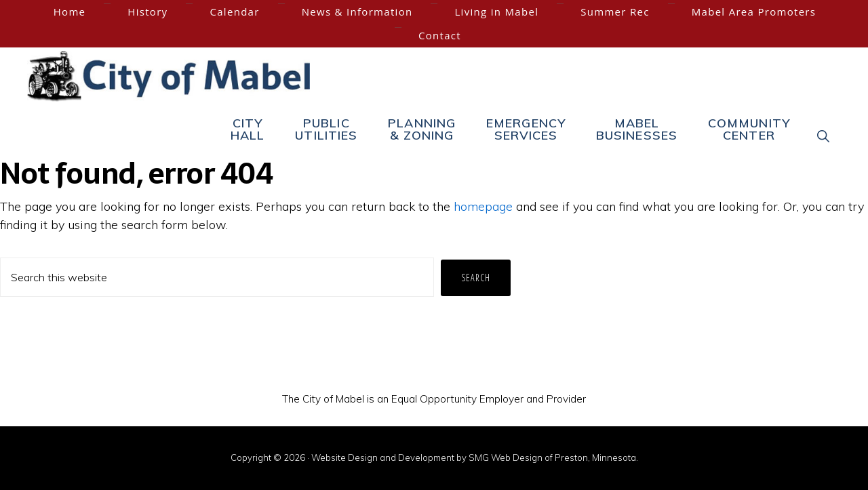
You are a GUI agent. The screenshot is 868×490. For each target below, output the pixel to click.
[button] (824, 136)
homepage (483, 206)
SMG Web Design (506, 457)
